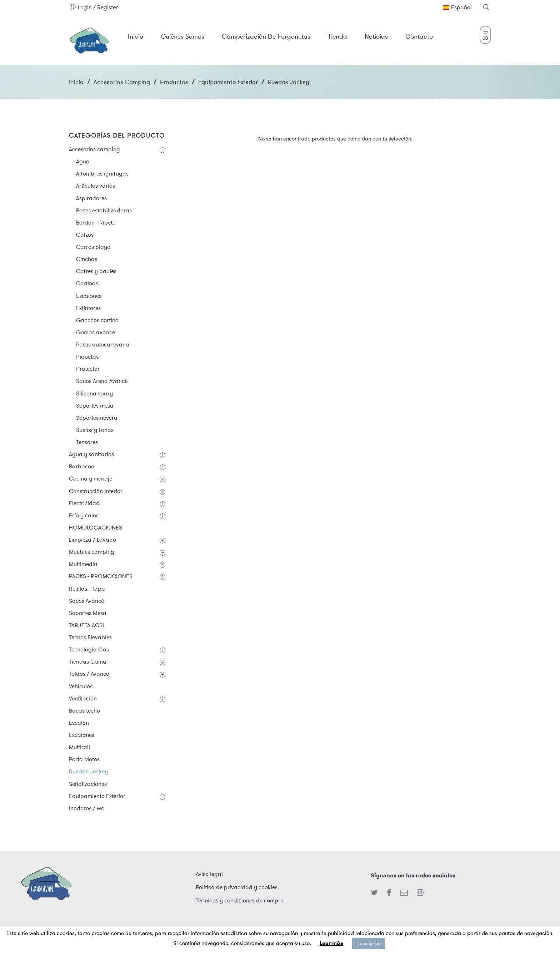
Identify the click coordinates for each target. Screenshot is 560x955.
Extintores (88, 308)
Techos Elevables (90, 637)
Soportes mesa (95, 406)
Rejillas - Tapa (87, 589)
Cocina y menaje (91, 479)
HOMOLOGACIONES (96, 528)
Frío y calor (84, 515)
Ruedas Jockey (88, 771)
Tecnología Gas (89, 649)
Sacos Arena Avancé (102, 381)
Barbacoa (82, 466)
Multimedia (83, 564)
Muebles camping (92, 552)
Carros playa (93, 247)
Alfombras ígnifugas (102, 174)
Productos (174, 82)
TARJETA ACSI (86, 625)
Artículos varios (96, 186)
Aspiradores (91, 198)
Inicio (76, 82)
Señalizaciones (88, 784)
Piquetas (87, 357)
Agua (83, 161)
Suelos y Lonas (95, 430)
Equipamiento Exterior (228, 82)
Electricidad (84, 503)
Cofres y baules (96, 271)
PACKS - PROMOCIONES (101, 576)
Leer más (331, 943)
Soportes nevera (97, 418)
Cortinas (87, 283)
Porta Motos (84, 759)
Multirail (79, 747)
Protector (88, 369)
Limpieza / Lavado (92, 540)
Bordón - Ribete (96, 223)
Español (457, 7)
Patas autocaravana (103, 344)
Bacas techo (84, 711)
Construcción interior (96, 491)
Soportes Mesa (88, 613)
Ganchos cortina (97, 320)
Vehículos (81, 686)
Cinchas (87, 259)
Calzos (85, 235)
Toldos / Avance (89, 674)
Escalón (79, 723)
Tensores (87, 442)
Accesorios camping (122, 82)
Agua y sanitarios (91, 454)
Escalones (89, 296)
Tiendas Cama (88, 662)
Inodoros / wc (86, 808)
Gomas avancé (96, 332)
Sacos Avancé (86, 601)
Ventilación (83, 698)
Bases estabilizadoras (104, 210)
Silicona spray (94, 393)
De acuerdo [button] (369, 943)
